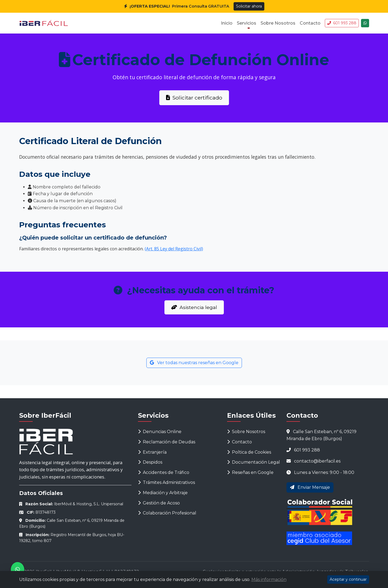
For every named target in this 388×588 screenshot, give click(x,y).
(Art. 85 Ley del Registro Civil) (174, 249)
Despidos (150, 462)
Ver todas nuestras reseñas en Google (194, 363)
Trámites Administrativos (166, 482)
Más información (269, 579)
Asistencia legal (194, 307)
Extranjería (152, 452)
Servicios (247, 23)
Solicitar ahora (249, 6)
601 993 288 (342, 23)
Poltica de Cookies (249, 452)
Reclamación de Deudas (167, 442)
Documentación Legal (254, 462)
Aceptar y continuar (348, 579)
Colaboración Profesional (167, 513)
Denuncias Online (160, 432)
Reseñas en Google (250, 472)
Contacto (310, 23)
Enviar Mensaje (310, 487)
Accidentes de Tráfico (164, 472)
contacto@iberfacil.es (317, 461)
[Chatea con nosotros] (365, 23)
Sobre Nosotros (278, 23)
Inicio (227, 23)
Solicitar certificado (194, 98)
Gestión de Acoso (159, 503)
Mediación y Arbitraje (163, 493)
